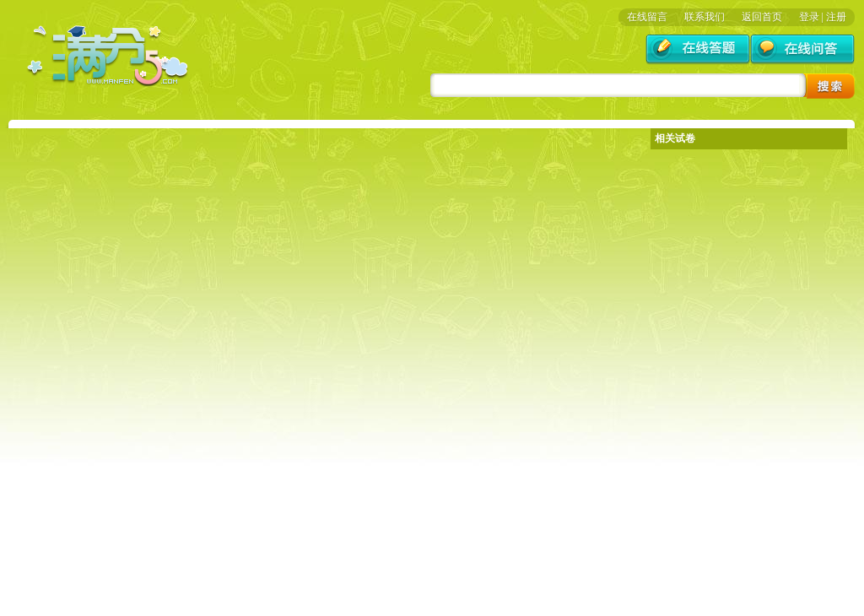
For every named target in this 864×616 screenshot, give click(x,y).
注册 (836, 17)
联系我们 (705, 17)
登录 (809, 17)
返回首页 (762, 17)
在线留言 (647, 17)
